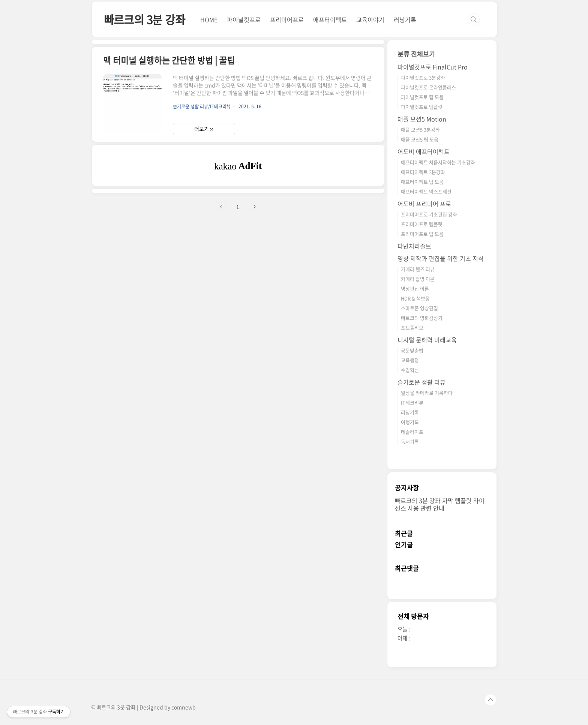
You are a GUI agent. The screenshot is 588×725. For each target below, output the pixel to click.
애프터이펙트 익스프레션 (426, 191)
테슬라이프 (412, 432)
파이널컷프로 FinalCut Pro (433, 67)
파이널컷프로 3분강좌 (423, 77)
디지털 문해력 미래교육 (427, 340)
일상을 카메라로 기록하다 (427, 393)
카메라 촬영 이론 (418, 279)
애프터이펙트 (330, 19)
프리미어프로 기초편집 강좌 (429, 214)
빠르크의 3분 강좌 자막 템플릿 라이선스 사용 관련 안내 (440, 504)
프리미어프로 (287, 19)
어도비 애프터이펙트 (424, 151)
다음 (254, 207)
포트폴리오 (412, 327)
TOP (490, 700)
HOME (209, 19)
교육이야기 (370, 19)
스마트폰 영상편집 (419, 308)
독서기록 (410, 441)
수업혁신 (410, 370)
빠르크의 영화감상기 (422, 318)
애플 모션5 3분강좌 (420, 130)
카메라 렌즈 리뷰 (418, 269)
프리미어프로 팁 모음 (422, 234)
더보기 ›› (204, 129)
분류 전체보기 (416, 54)
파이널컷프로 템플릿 (422, 107)
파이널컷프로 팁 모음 (422, 97)
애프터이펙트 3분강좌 (423, 172)
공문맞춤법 (412, 350)
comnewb (184, 707)
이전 (221, 207)
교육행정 (410, 360)
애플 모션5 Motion (422, 119)
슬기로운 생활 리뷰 (421, 382)
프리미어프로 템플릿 (422, 224)
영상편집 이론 (415, 288)
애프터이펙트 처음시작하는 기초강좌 (438, 162)
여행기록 (410, 422)
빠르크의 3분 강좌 (145, 19)
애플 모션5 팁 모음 (420, 139)
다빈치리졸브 (414, 246)
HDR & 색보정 (415, 298)
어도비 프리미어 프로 (424, 204)
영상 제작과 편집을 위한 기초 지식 (441, 258)
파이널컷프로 (244, 19)
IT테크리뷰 (412, 402)
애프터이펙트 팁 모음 (422, 182)
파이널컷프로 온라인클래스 (428, 87)
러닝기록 (405, 19)
